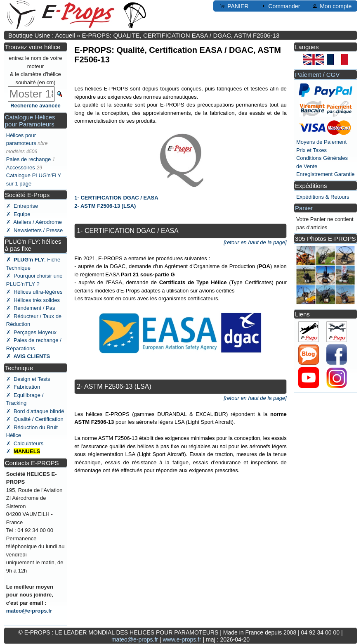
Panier (304, 208)
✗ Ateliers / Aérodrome (34, 222)
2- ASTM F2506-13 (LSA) (105, 206)
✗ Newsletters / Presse (34, 230)
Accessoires (21, 168)
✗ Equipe (18, 214)
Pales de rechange (28, 159)
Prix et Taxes (311, 150)
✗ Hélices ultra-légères (34, 292)
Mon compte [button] (332, 6)
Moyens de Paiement (321, 142)
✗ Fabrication (23, 387)
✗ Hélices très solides (33, 300)
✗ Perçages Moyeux (31, 332)
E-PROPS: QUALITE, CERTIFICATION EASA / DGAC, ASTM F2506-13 (181, 35)
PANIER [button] (234, 6)
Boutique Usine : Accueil (42, 35)
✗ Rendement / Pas (31, 308)
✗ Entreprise (22, 206)
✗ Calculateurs (25, 443)
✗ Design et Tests (28, 379)
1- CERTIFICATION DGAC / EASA (116, 198)
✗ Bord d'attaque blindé (35, 411)
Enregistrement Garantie (326, 174)
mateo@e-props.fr (29, 611)
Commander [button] (280, 6)
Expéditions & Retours (323, 197)
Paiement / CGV (317, 75)
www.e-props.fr (182, 639)
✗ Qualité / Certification (35, 419)
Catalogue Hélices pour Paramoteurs (30, 121)
